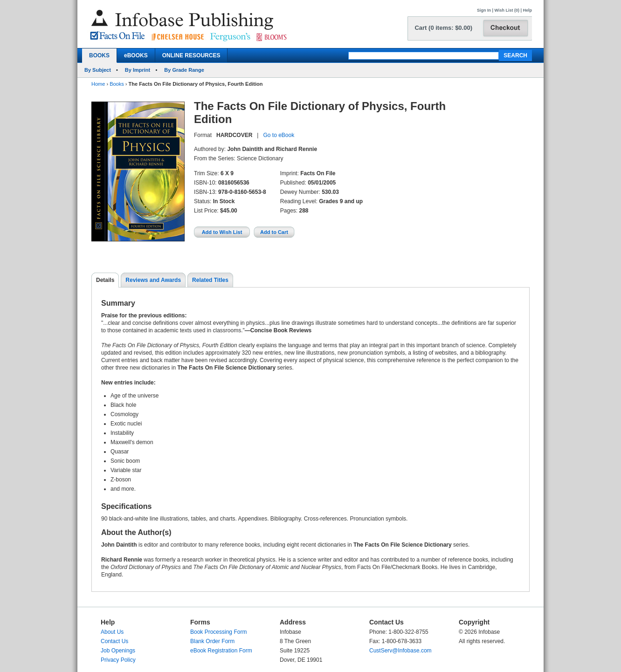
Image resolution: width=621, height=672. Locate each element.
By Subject (98, 70)
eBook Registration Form (221, 651)
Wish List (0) (507, 10)
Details (105, 280)
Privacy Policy (118, 660)
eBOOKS (136, 55)
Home (98, 84)
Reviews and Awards (153, 280)
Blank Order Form (212, 641)
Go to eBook (279, 135)
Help (527, 10)
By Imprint (138, 70)
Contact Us (114, 641)
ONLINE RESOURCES (191, 55)
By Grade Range (184, 70)
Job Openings (118, 651)
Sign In (484, 10)
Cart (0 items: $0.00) (443, 28)
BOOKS (99, 55)
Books (117, 84)
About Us (112, 632)
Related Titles (210, 280)
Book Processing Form (218, 632)
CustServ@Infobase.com (400, 651)
